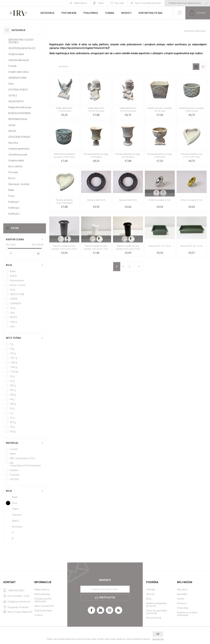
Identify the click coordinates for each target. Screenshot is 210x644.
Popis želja (183, 608)
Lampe (12, 125)
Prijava (101, 3)
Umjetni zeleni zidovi (19, 72)
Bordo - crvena (18, 285)
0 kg (12, 349)
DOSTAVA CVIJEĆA (18, 90)
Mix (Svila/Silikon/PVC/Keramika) (25, 464)
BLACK (14, 276)
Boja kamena (17, 280)
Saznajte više (158, 639)
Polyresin (15, 475)
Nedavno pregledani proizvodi (156, 605)
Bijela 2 (16, 521)
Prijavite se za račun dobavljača (187, 614)
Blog (149, 599)
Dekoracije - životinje (19, 184)
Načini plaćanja (42, 594)
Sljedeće (138, 267)
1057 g (14, 358)
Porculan (13, 172)
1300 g (14, 363)
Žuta (12, 326)
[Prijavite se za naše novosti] (105, 589)
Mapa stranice (42, 590)
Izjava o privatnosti (44, 606)
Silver (13, 308)
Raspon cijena (15, 239)
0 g (12, 344)
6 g (12, 413)
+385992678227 (16, 590)
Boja (9, 265)
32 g (12, 381)
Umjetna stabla (16, 54)
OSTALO (13, 96)
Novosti (150, 594)
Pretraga (151, 590)
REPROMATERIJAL (18, 119)
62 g (12, 418)
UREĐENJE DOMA (17, 78)
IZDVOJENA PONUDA (19, 137)
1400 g (14, 367)
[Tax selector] (187, 3)
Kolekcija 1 (14, 202)
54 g (12, 408)
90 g (12, 427)
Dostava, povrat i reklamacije (43, 600)
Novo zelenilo (15, 166)
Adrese (181, 599)
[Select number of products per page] (54, 67)
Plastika (14, 470)
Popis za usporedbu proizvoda (148, 3)
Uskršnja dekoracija (19, 60)
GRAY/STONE (17, 294)
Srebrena (17, 515)
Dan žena (13, 143)
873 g (13, 422)
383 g (13, 395)
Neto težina (13, 338)
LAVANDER (16, 303)
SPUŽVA (14, 479)
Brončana (17, 527)
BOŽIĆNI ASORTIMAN (19, 113)
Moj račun (182, 590)
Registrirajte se (80, 3)
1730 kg (14, 372)
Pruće (11, 196)
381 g (13, 390)
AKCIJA (12, 131)
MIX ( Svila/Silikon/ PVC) (23, 458)
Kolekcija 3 (14, 214)
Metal (11, 190)
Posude (12, 66)
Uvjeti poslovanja (43, 611)
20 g (12, 376)
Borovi (12, 178)
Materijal (12, 443)
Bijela (13, 271)
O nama (38, 615)
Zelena (13, 322)
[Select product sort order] (91, 67)
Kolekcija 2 (14, 208)
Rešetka (196, 67)
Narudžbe (182, 594)
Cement (14, 449)
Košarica (182, 603)
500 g (13, 404)
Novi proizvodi (154, 618)
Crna (14, 503)
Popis (203, 67)
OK (158, 634)
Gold (12, 290)
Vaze (11, 84)
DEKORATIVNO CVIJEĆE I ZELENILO (21, 41)
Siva (12, 313)
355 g (13, 386)
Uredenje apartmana (19, 149)
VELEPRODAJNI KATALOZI (22, 48)
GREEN (14, 299)
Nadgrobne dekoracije (20, 107)
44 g (12, 399)
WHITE (14, 317)
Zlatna (15, 509)
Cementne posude (18, 155)
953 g (13, 431)
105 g (13, 353)
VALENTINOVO (16, 101)
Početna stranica (169, 31)
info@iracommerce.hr (19, 602)
